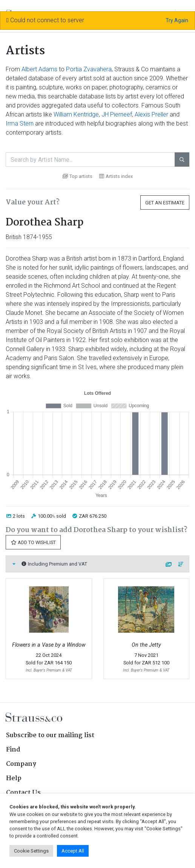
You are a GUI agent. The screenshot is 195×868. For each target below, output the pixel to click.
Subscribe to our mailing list (50, 735)
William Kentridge (76, 114)
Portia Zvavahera (89, 69)
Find (13, 750)
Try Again (177, 20)
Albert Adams (39, 69)
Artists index (116, 176)
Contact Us (23, 793)
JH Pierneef (117, 114)
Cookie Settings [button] (31, 851)
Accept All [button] (73, 851)
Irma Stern (20, 123)
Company (21, 764)
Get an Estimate (165, 203)
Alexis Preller (151, 114)
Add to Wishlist (33, 542)
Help (14, 778)
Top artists (78, 176)
